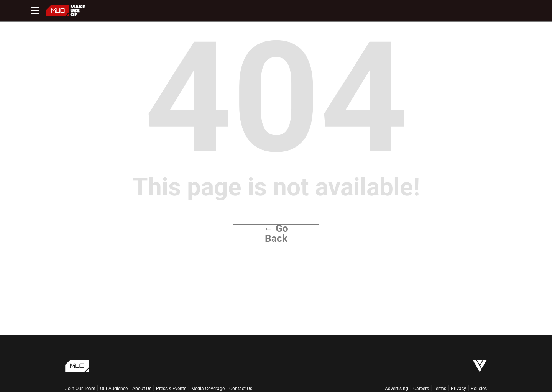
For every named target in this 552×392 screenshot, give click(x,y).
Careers (421, 389)
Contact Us (241, 389)
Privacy (458, 389)
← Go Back (276, 234)
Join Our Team (80, 389)
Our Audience (114, 389)
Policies (479, 389)
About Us (142, 389)
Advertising (397, 389)
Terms (440, 389)
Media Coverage (208, 389)
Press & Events (171, 389)
